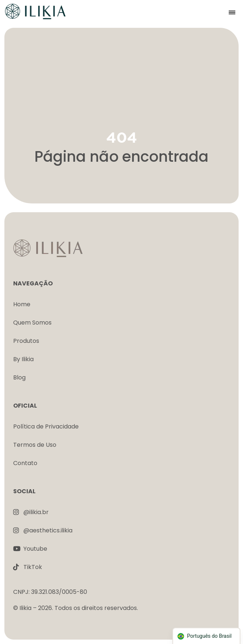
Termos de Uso (35, 445)
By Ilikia (23, 359)
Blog (19, 377)
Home (22, 304)
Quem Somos (32, 323)
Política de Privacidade (46, 426)
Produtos (26, 341)
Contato (25, 463)
